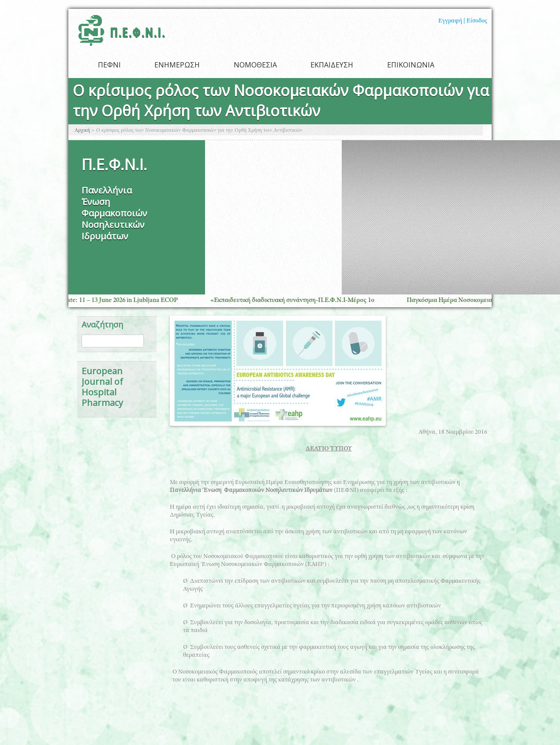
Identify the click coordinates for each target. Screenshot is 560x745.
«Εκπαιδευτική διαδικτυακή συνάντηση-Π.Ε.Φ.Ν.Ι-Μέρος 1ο (297, 300)
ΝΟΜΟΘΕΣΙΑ (255, 65)
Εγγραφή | (452, 21)
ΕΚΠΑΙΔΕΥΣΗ (332, 65)
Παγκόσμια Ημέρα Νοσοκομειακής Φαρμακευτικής (481, 300)
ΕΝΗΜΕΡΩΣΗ (177, 65)
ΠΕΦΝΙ (109, 65)
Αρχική (82, 130)
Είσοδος (477, 21)
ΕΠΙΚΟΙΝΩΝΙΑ (411, 65)
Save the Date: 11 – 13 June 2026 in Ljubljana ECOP (113, 300)
